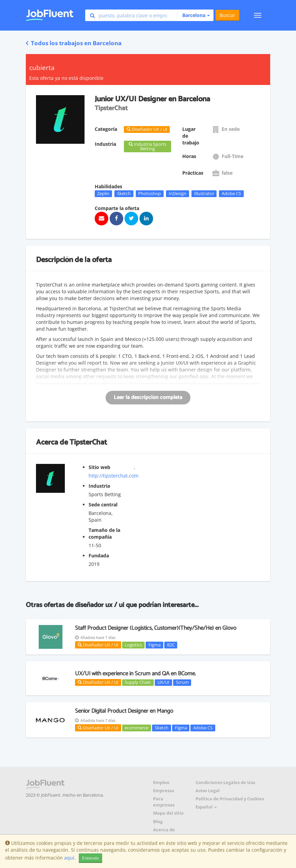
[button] (193, 15)
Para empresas (164, 802)
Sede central (103, 505)
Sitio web (99, 467)
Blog (158, 822)
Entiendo (90, 858)
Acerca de (164, 830)
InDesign (178, 193)
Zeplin (103, 193)
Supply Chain (138, 682)
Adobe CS (231, 193)
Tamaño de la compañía (104, 533)
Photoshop (150, 193)
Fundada (99, 555)
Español (206, 807)
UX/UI (163, 682)
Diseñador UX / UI (98, 645)
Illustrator (204, 193)
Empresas (164, 791)
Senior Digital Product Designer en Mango (124, 711)
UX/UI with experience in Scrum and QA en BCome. (135, 674)
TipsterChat (88, 442)
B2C (171, 645)
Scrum (182, 682)
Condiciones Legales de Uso (225, 783)
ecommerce (136, 728)
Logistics (133, 645)
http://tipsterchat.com (114, 476)
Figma (154, 645)
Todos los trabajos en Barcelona (74, 43)
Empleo (161, 783)
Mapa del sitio (168, 813)
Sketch (124, 193)
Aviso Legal (208, 791)
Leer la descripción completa (148, 397)
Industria (99, 486)
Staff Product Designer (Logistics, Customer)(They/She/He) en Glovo (156, 628)
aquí (69, 858)
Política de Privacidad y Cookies (230, 799)
